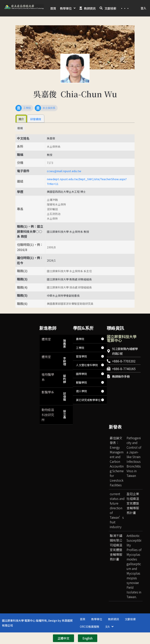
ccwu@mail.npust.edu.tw (64, 180)
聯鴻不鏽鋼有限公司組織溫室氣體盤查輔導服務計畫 (116, 556)
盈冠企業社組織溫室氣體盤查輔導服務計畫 (133, 512)
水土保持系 (49, 117)
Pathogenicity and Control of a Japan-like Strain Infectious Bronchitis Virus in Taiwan (134, 465)
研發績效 (36, 128)
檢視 (20, 137)
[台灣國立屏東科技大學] (124, 411)
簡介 (21, 128)
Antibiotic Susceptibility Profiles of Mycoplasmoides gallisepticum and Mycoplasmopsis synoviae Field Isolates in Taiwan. (134, 575)
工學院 (27, 117)
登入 (143, 12)
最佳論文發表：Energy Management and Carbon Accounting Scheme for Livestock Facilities (117, 470)
